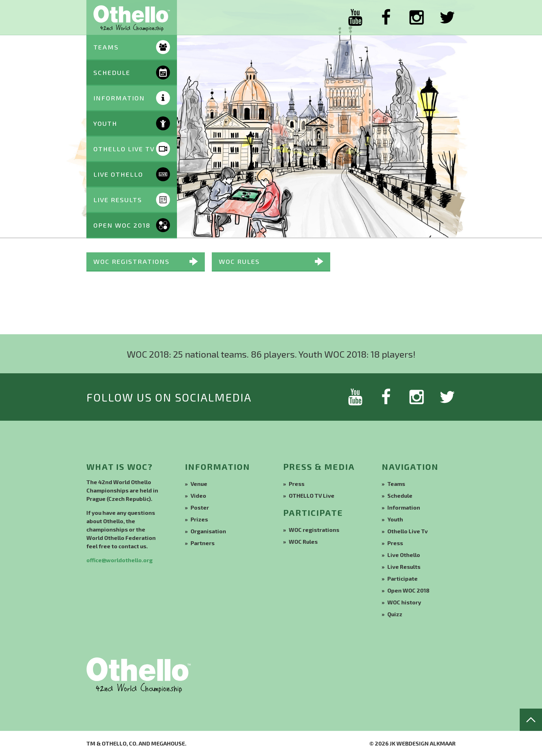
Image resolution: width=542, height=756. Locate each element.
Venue (199, 484)
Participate (402, 578)
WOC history (404, 602)
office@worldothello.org (119, 560)
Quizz (395, 614)
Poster (200, 507)
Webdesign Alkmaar (426, 743)
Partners (203, 543)
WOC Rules (239, 261)
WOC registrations (131, 261)
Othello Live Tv (408, 531)
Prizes (199, 519)
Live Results (404, 567)
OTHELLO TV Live (312, 495)
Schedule (400, 495)
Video (198, 495)
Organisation (208, 531)
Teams (396, 484)
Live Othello (404, 555)
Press (297, 484)
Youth (395, 519)
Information (404, 507)
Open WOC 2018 (408, 590)
